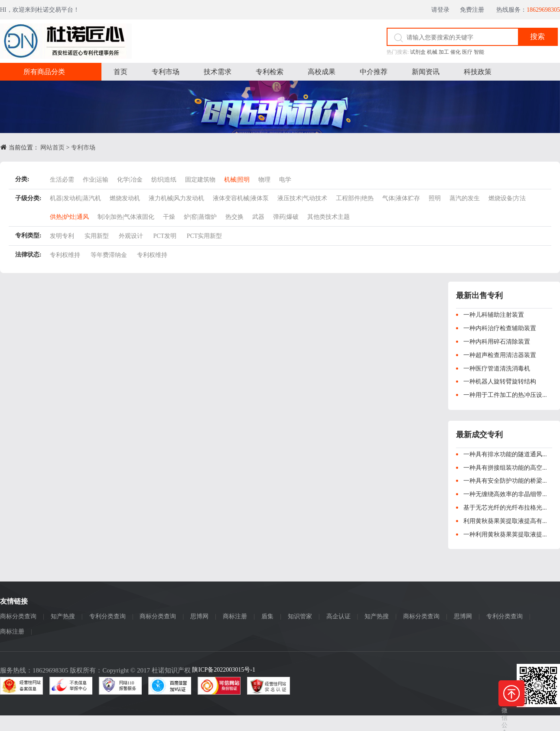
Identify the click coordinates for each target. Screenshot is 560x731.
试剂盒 (418, 52)
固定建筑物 (200, 180)
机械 (432, 52)
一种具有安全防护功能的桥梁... (505, 481)
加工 (444, 52)
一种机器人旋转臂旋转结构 (500, 382)
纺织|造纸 (164, 180)
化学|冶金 (130, 180)
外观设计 (131, 236)
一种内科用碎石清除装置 (497, 342)
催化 (456, 52)
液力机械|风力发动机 (177, 198)
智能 (479, 52)
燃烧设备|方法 (507, 198)
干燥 (169, 217)
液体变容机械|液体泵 (241, 198)
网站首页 (52, 148)
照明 (435, 198)
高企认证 (339, 616)
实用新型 (97, 236)
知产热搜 (63, 616)
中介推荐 (374, 72)
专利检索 (270, 72)
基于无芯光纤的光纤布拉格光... (505, 508)
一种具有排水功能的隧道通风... (505, 454)
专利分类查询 (107, 616)
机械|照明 (237, 180)
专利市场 (166, 72)
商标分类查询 (18, 616)
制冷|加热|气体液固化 (126, 217)
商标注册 (235, 616)
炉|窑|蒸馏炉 (200, 217)
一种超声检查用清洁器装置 (500, 355)
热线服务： (528, 10)
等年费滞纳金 (109, 255)
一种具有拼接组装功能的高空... (505, 468)
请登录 (443, 10)
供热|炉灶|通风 (69, 217)
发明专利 (62, 236)
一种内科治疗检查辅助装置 (500, 328)
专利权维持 (65, 255)
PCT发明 (165, 236)
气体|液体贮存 (401, 198)
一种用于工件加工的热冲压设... (505, 395)
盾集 (267, 616)
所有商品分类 (44, 72)
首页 (120, 72)
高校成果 (322, 72)
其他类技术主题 (329, 217)
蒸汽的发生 (465, 198)
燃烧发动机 (125, 198)
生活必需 (62, 180)
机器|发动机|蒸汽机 (75, 198)
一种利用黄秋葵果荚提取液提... (505, 534)
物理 (264, 180)
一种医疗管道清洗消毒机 (497, 369)
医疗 (467, 52)
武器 (258, 217)
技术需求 (218, 72)
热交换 (234, 217)
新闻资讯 (426, 72)
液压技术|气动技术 (302, 198)
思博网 (199, 616)
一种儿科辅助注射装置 (494, 315)
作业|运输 (96, 180)
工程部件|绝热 (355, 198)
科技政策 (478, 72)
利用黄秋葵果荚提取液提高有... (505, 521)
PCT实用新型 (205, 236)
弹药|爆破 (286, 217)
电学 (285, 180)
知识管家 (300, 616)
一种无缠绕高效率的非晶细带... (505, 494)
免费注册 (475, 10)
